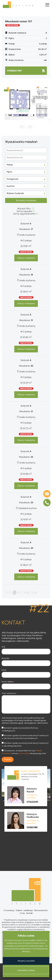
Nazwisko (6, 658)
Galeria (19, 910)
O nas (22, 913)
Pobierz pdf (14, 71)
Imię (4, 647)
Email (4, 670)
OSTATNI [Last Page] (36, 593)
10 (25, 592)
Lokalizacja (28, 910)
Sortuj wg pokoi (24, 211)
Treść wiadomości (9, 693)
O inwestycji (9, 910)
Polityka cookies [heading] (26, 936)
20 (28, 592)
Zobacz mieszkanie (26, 258)
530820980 (32, 827)
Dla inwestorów (41, 910)
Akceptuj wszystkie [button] (26, 961)
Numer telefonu (8, 681)
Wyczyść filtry (24, 209)
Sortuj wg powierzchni (24, 214)
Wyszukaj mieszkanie (26, 200)
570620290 (32, 802)
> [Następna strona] (33, 592)
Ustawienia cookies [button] (26, 970)
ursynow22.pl (24, 753)
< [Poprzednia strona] (6, 592)
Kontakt (30, 913)
